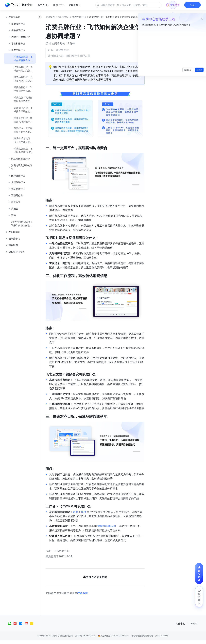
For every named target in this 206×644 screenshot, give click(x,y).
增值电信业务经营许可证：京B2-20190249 (150, 640)
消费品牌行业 (86, 17)
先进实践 (57, 17)
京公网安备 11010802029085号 (113, 640)
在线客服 (90, 597)
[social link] (11, 627)
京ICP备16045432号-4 (85, 640)
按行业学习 (71, 17)
